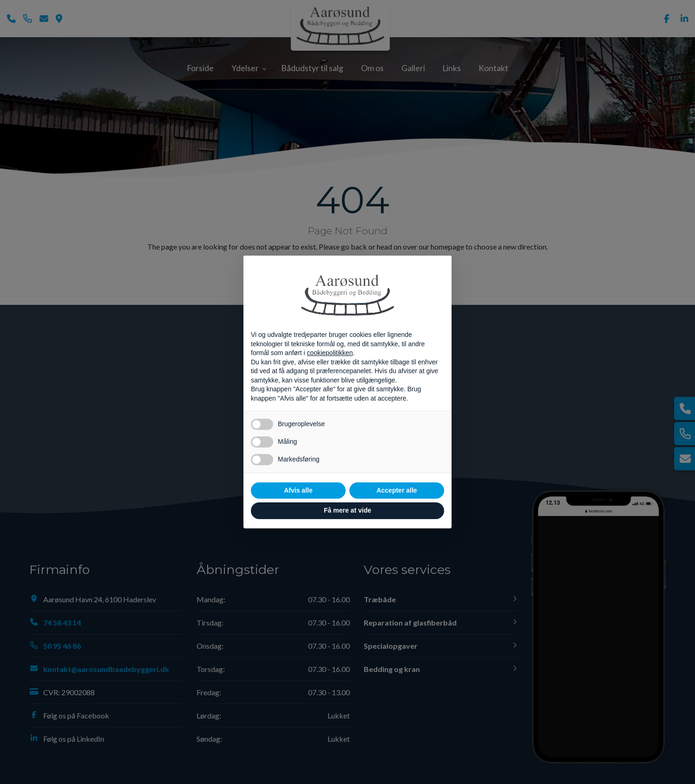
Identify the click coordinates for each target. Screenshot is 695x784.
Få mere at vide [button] (347, 510)
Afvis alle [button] (298, 490)
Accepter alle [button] (397, 490)
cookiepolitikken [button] (330, 353)
